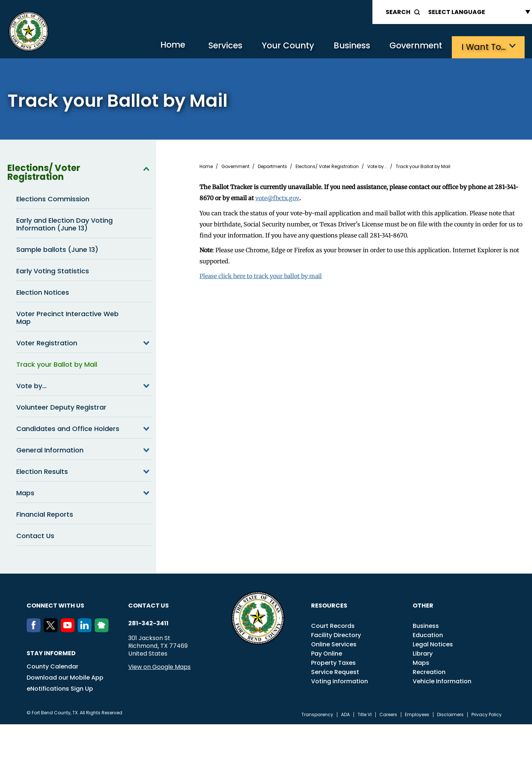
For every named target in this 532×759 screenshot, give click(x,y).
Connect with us (55, 605)
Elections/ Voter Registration (80, 172)
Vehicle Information (442, 681)
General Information (84, 449)
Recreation (429, 671)
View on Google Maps (159, 666)
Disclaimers (450, 714)
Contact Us (35, 535)
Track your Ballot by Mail (57, 364)
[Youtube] (69, 629)
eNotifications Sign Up (60, 688)
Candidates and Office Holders (84, 428)
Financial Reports (45, 514)
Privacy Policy (487, 714)
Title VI (365, 714)
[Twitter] (52, 629)
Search (398, 12)
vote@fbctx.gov (278, 197)
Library (423, 653)
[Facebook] (35, 629)
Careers (388, 714)
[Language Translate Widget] (477, 12)
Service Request (335, 671)
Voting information (340, 681)
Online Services (334, 644)
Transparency (317, 714)
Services (216, 46)
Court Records (333, 625)
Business (347, 46)
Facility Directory (336, 634)
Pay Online (327, 653)
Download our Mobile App (65, 677)
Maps (84, 492)
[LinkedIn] (86, 629)
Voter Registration (84, 342)
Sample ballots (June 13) (57, 249)
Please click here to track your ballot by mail (262, 275)
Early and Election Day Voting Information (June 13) (64, 223)
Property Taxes (333, 662)
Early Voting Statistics (53, 270)
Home (161, 46)
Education (428, 634)
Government (414, 46)
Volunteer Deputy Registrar (61, 406)
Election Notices (43, 292)
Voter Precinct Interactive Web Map (67, 317)
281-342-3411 (148, 623)
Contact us (149, 605)
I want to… (484, 46)
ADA (345, 714)
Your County (281, 46)
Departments (272, 166)
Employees (417, 714)
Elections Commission (53, 198)
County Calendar (52, 666)
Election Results (84, 471)
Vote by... (84, 385)
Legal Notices (433, 644)
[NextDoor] (103, 629)
